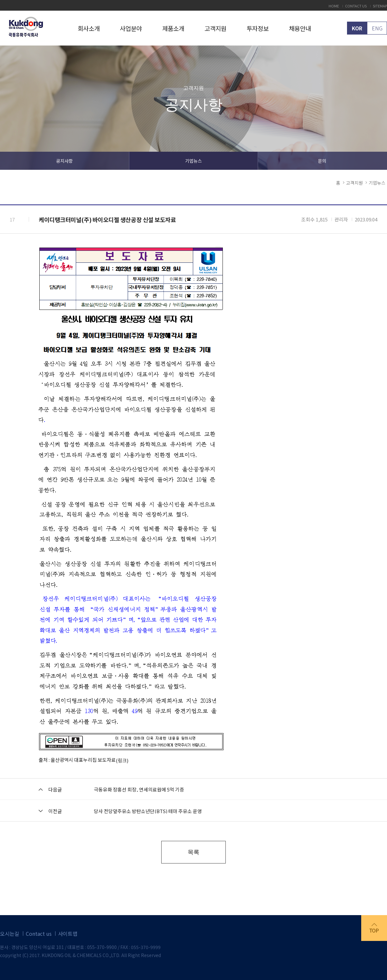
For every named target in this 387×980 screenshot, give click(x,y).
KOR (357, 28)
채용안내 (300, 28)
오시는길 (10, 934)
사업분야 (131, 28)
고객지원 (215, 28)
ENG (377, 28)
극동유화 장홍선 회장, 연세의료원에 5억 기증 (139, 789)
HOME (334, 6)
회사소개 (89, 28)
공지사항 (64, 161)
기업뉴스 (193, 161)
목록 (193, 852)
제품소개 (173, 28)
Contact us (39, 934)
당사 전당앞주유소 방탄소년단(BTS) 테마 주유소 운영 (148, 811)
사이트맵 (68, 934)
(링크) (122, 760)
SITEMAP (380, 6)
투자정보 (258, 28)
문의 (322, 161)
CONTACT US (356, 6)
